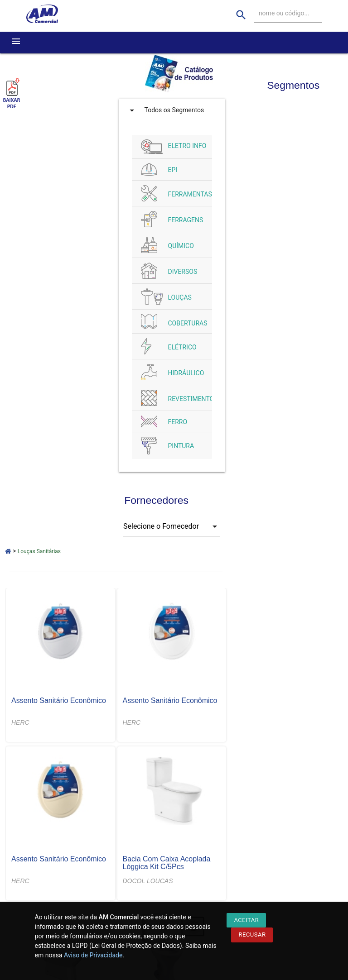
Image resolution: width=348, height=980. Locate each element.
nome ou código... (284, 13)
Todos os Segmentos (165, 110)
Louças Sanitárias (39, 551)
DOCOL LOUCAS (148, 881)
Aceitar (246, 920)
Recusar (252, 935)
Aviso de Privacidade (93, 955)
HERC (20, 722)
